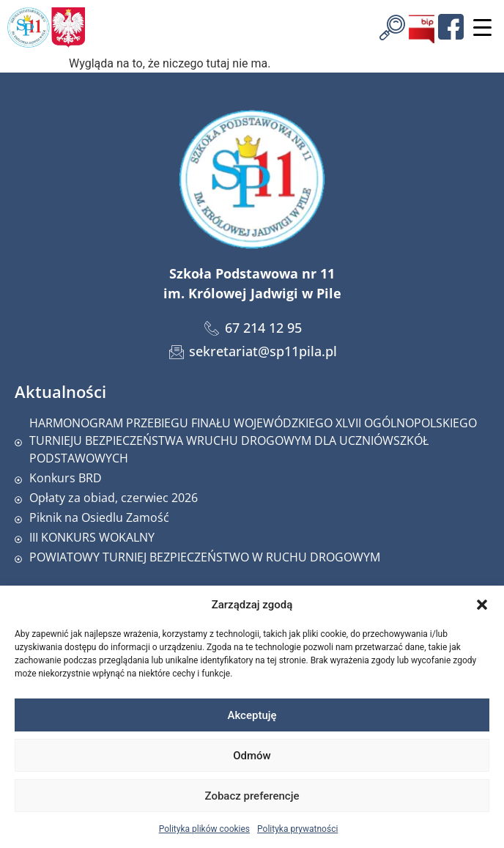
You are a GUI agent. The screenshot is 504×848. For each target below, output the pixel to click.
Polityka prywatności (297, 829)
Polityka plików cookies (204, 829)
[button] (482, 605)
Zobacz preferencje (252, 796)
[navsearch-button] (392, 26)
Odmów (252, 756)
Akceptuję (252, 715)
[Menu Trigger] (482, 28)
